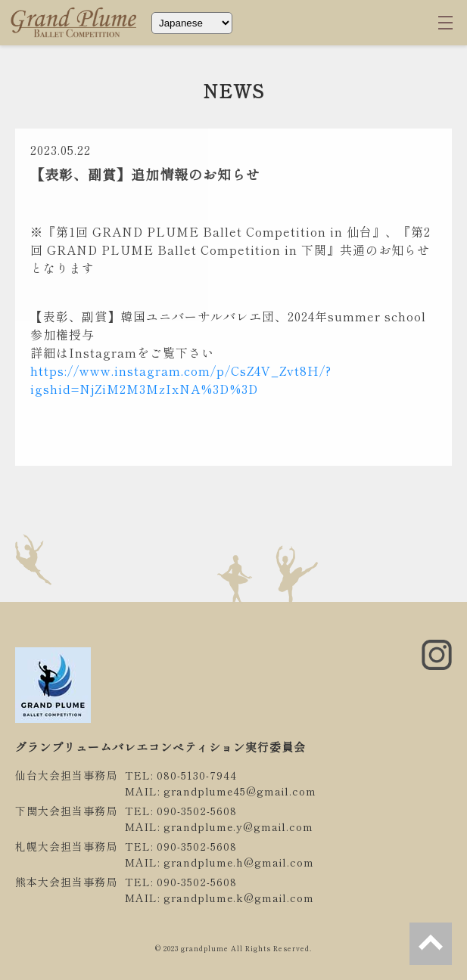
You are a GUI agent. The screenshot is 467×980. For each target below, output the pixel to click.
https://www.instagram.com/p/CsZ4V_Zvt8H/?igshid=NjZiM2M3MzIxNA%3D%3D (181, 380)
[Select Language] (192, 23)
